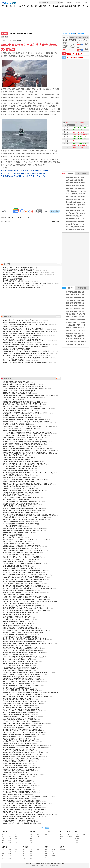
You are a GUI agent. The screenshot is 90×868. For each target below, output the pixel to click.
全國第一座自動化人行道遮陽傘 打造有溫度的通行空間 (20, 446)
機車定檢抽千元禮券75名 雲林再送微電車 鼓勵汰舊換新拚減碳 (22, 808)
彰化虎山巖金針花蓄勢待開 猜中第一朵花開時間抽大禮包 (21, 661)
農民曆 (65, 34)
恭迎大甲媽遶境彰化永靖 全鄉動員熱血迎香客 (17, 595)
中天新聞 (19, 40)
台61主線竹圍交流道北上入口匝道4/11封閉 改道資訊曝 (20, 717)
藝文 (53, 852)
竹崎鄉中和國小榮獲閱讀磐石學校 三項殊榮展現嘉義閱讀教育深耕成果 (25, 597)
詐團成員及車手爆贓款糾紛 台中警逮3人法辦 (17, 772)
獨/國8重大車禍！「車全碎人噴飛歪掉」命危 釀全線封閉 (21, 268)
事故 (23, 218)
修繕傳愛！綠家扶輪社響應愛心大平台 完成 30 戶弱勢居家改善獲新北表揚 (26, 353)
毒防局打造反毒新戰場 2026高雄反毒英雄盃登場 (18, 499)
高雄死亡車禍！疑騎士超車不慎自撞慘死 (16, 655)
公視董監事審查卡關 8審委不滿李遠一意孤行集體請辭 (20, 721)
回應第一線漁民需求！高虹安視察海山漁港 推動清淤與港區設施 (23, 340)
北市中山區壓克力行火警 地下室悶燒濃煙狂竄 (17, 666)
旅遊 (70, 6)
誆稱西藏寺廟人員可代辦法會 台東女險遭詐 (16, 615)
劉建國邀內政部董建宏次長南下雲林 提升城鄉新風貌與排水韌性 (23, 633)
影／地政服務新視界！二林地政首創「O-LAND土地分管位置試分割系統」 (26, 608)
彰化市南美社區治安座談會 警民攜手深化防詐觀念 (19, 320)
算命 (61, 834)
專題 (7, 6)
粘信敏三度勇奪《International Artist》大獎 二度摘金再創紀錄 (22, 462)
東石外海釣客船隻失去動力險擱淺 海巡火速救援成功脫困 (21, 524)
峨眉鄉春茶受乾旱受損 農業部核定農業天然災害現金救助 (21, 493)
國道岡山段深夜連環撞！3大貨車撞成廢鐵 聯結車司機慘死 (21, 812)
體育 (53, 6)
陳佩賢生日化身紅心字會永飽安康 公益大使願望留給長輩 (21, 406)
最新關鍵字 (62, 850)
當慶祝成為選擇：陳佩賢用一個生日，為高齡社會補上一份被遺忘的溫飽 (25, 697)
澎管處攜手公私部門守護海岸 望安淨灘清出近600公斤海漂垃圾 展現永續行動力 (28, 814)
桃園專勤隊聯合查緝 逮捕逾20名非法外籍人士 (17, 477)
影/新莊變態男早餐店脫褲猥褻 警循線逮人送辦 (17, 277)
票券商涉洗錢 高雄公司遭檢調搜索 (76, 341)
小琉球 (28, 218)
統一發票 (69, 836)
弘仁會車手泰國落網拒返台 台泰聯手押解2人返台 (18, 544)
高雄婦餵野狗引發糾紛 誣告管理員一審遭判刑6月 (18, 770)
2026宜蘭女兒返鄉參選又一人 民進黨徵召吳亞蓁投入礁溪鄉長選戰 (24, 347)
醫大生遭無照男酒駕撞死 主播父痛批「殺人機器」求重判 (21, 708)
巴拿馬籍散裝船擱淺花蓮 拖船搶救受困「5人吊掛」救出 (23, 176)
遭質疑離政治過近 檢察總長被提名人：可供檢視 (18, 783)
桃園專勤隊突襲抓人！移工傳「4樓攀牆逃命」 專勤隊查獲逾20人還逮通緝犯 (27, 351)
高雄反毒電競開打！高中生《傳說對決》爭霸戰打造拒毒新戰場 (23, 564)
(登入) (87, 3)
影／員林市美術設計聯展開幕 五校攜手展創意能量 (19, 613)
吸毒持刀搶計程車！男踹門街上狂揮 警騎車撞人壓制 (19, 790)
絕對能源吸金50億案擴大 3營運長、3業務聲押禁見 (19, 333)
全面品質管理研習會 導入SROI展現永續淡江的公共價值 (20, 548)
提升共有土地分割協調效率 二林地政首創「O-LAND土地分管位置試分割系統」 (28, 588)
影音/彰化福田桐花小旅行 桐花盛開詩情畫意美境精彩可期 (21, 582)
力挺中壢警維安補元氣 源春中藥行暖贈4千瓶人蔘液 (19, 739)
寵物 (16, 834)
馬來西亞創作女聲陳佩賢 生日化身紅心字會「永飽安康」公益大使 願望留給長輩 (28, 473)
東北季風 (14, 218)
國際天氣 (77, 840)
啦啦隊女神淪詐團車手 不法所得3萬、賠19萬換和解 (19, 821)
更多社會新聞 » (56, 221)
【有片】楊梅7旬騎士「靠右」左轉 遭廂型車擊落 (18, 785)
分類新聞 (4, 831)
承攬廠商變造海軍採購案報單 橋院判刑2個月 (17, 763)
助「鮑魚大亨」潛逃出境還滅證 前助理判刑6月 (18, 688)
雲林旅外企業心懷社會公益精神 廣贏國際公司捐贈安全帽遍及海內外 (24, 586)
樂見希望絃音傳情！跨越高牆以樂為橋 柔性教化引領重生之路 (22, 404)
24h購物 (67, 3)
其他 (16, 852)
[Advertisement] (31, 238)
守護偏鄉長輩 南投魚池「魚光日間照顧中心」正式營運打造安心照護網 (25, 283)
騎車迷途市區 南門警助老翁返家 (13, 526)
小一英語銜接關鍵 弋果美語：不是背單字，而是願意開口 (21, 690)
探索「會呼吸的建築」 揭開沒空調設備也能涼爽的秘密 (20, 628)
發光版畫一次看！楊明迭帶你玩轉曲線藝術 (16, 349)
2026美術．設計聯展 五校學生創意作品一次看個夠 (19, 411)
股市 (62, 3)
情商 (16, 836)
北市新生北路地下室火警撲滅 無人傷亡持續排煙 (18, 624)
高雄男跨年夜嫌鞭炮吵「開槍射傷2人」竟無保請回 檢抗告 (24, 171)
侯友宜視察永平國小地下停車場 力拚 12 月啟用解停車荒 (20, 356)
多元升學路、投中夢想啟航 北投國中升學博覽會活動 (19, 719)
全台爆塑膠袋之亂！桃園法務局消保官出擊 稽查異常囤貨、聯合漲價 (24, 639)
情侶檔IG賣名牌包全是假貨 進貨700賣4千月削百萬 (19, 429)
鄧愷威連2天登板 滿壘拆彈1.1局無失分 (77, 216)
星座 (40, 6)
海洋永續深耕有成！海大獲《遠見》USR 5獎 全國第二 (20, 559)
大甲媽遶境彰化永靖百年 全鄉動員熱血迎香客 (17, 819)
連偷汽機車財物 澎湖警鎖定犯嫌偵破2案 (15, 460)
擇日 (61, 838)
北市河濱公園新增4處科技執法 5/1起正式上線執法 (19, 475)
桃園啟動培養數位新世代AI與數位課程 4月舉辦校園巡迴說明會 (22, 528)
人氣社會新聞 (82, 173)
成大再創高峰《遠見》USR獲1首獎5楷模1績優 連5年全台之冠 (22, 272)
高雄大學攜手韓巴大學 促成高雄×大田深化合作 (18, 646)
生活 (57, 6)
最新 (3, 834)
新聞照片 (26, 847)
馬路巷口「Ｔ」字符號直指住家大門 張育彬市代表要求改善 (21, 573)
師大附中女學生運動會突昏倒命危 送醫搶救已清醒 (19, 555)
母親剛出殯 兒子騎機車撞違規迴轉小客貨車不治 (18, 761)
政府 (83, 6)
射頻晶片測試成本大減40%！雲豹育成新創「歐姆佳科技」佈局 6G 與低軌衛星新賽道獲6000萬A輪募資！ (36, 692)
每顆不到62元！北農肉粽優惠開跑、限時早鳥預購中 (19, 750)
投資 (46, 854)
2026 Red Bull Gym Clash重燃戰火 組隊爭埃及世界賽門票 (21, 553)
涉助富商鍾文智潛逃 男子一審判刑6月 (15, 455)
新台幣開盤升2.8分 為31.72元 (19, 33)
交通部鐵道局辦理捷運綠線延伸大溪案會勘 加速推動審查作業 (22, 508)
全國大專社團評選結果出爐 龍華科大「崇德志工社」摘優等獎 (22, 728)
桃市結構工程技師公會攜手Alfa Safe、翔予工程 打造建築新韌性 (23, 732)
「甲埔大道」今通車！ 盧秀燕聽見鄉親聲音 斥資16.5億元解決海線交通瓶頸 (27, 409)
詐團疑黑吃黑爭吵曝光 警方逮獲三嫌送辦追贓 (17, 743)
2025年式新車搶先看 (75, 57)
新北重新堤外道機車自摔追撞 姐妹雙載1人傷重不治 (19, 415)
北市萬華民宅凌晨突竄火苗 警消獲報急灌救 (16, 788)
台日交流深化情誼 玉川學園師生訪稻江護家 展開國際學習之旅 (22, 710)
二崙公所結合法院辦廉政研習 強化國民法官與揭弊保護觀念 (21, 679)
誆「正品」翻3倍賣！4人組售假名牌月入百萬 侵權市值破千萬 (22, 730)
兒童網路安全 (50, 864)
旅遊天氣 (77, 838)
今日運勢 (71, 34)
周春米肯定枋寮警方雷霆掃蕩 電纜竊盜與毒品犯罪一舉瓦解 (21, 801)
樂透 (68, 834)
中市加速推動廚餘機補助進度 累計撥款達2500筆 (18, 664)
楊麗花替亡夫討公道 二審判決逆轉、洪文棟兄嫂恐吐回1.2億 (22, 677)
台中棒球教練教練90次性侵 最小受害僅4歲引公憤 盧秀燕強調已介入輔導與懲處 (28, 426)
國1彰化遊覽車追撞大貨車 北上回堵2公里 (16, 286)
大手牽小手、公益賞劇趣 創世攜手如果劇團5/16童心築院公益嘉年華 (24, 723)
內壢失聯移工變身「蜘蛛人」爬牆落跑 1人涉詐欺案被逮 (20, 759)
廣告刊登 (38, 864)
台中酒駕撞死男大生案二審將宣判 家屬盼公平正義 (19, 619)
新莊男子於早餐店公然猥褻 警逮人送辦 (15, 779)
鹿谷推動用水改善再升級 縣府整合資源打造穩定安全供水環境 (22, 502)
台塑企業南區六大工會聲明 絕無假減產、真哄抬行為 (19, 635)
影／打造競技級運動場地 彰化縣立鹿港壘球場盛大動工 (20, 768)
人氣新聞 (68, 173)
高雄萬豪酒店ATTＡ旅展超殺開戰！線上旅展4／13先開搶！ (22, 701)
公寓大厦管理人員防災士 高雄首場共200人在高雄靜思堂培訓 (22, 557)
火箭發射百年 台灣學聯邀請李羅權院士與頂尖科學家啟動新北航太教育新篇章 (27, 797)
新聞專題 (48, 831)
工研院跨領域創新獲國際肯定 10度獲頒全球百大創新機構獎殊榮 (23, 681)
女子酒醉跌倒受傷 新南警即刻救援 (14, 281)
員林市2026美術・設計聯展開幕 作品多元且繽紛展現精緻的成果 (23, 584)
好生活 (53, 850)
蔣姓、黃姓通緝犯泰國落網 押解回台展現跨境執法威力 (20, 417)
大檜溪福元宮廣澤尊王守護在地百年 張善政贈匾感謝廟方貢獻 (22, 757)
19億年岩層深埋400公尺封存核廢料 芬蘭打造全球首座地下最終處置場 (25, 345)
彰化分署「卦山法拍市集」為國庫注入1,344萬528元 (19, 568)
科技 (24, 6)
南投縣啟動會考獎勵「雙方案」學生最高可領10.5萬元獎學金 (22, 754)
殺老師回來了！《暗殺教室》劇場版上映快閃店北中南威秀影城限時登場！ (26, 413)
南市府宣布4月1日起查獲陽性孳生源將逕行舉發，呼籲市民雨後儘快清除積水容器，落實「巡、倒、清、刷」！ (38, 453)
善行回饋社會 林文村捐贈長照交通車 (14, 542)
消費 (66, 6)
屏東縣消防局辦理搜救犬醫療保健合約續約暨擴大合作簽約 (21, 288)
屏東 (9, 218)
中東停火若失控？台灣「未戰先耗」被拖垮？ (17, 322)
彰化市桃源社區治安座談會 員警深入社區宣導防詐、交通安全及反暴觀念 (26, 803)
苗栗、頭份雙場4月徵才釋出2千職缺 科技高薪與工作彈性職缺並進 (24, 810)
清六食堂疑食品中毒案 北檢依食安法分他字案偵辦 (19, 468)
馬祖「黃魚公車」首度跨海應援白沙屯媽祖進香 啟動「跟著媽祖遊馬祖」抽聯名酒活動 (30, 515)
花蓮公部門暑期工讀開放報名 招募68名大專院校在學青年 (21, 497)
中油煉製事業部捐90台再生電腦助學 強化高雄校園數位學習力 (22, 652)
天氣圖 (76, 842)
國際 (28, 6)
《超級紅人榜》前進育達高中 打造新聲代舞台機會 (19, 488)
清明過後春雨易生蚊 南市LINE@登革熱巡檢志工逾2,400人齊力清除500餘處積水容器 (30, 451)
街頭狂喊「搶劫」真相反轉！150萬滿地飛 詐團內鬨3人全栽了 (22, 817)
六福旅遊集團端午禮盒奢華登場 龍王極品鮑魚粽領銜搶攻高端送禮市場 (25, 325)
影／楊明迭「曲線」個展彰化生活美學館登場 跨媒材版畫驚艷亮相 (24, 606)
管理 (46, 856)
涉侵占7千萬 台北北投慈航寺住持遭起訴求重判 (18, 626)
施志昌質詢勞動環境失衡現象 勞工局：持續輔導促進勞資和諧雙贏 (24, 420)
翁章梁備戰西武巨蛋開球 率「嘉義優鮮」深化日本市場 (20, 805)
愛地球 (53, 856)
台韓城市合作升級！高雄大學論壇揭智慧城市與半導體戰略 (21, 650)
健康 (44, 6)
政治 (11, 6)
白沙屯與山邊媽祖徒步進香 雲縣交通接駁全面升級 (19, 522)
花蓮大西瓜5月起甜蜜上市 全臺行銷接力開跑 (17, 506)
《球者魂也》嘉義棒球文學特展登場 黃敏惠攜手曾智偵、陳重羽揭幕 (24, 657)
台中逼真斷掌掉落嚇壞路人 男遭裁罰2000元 (17, 621)
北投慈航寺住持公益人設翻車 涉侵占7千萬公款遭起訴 (20, 668)
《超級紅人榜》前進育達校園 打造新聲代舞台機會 (19, 706)
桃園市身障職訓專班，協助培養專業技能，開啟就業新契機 (21, 336)
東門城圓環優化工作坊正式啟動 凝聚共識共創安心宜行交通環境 (23, 402)
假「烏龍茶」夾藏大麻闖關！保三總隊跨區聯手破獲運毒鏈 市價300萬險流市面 (28, 358)
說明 (83, 3)
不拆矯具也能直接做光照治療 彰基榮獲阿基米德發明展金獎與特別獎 (24, 599)
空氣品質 (72, 37)
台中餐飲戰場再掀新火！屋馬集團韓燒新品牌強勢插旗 (20, 466)
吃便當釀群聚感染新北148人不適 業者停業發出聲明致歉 (20, 504)
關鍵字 (62, 847)
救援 (20, 218)
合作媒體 (78, 3)
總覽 (46, 850)
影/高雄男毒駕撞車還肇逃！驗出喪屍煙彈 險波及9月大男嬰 (21, 734)
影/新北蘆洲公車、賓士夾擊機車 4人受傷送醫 (17, 562)
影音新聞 (4, 847)
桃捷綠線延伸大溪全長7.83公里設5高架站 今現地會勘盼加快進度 (23, 748)
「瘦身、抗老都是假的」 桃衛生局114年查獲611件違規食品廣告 (23, 550)
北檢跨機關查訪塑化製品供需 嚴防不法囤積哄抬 (18, 457)
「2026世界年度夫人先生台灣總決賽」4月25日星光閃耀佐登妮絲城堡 (25, 577)
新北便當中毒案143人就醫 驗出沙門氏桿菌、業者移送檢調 (21, 695)
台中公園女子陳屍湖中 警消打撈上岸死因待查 (17, 737)
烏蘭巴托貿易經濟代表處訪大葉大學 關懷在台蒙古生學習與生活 (23, 329)
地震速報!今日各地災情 (74, 54)
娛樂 (48, 6)
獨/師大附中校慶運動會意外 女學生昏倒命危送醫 (18, 513)
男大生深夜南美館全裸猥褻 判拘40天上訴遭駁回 (18, 712)
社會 (15, 6)
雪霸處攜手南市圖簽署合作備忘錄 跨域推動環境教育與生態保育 (23, 491)
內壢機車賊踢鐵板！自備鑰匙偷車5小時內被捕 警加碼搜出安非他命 (24, 746)
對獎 (69, 831)
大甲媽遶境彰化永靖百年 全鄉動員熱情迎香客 (17, 684)
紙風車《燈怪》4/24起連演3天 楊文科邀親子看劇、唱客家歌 (22, 511)
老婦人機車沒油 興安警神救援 (12, 279)
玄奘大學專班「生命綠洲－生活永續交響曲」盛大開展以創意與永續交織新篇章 (28, 484)
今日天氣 (65, 37)
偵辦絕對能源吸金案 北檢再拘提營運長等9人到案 (18, 482)
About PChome (58, 864)
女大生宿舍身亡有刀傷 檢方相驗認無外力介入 (17, 659)
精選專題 (47, 834)
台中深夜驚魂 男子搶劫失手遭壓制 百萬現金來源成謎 (20, 792)
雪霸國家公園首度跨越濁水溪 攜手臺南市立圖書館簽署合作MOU (23, 752)
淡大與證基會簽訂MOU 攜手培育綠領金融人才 (17, 533)
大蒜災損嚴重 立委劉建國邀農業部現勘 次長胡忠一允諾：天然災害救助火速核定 (28, 644)
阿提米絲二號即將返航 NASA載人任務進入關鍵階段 (19, 270)
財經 (19, 6)
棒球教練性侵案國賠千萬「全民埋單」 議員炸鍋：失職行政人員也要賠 (25, 539)
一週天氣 (77, 836)
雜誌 (75, 6)
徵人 (63, 864)
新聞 (2, 37)
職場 (32, 6)
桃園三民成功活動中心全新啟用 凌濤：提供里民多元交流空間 (22, 546)
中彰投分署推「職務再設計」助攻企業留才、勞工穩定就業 (21, 774)
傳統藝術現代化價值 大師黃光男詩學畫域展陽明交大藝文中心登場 (24, 519)
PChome (72, 3)
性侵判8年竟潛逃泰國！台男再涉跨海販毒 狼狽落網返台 (20, 726)
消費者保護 (43, 864)
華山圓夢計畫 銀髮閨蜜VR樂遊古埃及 (77, 319)
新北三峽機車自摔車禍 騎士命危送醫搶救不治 (17, 670)
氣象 (76, 831)
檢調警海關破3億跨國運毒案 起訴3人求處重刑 (17, 766)
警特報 (83, 834)
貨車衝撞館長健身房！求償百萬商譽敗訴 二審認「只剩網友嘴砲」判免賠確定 (27, 672)
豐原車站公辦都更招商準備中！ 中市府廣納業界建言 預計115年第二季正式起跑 (28, 331)
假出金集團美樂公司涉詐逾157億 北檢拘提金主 (18, 486)
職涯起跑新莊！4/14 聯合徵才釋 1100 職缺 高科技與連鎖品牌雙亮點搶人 (26, 362)
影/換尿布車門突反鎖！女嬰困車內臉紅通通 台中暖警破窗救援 (22, 675)
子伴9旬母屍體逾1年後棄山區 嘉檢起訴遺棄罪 (17, 617)
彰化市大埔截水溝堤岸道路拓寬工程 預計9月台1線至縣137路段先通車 (25, 575)
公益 (53, 854)
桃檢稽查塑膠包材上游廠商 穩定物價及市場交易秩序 (19, 741)
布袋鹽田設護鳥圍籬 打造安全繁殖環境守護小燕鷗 (19, 604)
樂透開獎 (85, 37)
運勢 (36, 6)
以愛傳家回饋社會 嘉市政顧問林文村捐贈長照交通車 (19, 590)
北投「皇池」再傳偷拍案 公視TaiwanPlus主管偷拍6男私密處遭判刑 (24, 480)
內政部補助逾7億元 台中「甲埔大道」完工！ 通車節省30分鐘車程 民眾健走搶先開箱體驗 (31, 601)
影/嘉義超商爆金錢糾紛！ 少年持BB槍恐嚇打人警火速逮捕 (21, 686)
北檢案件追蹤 (80, 34)
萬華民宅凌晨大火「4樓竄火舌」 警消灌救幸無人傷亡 (20, 823)
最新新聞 (68, 288)
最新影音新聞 (82, 288)
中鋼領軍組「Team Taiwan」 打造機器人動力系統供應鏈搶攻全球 (23, 570)
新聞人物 (33, 831)
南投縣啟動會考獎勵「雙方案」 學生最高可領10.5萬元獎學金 (22, 648)
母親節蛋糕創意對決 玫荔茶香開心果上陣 (78, 180)
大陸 (87, 6)
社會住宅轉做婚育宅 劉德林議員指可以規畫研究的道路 (20, 637)
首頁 (3, 6)
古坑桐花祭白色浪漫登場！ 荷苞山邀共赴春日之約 (19, 699)
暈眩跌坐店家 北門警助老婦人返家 (14, 495)
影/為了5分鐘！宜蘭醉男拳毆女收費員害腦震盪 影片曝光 (24, 173)
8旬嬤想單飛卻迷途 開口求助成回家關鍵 (15, 794)
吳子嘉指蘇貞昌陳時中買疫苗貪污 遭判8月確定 (18, 777)
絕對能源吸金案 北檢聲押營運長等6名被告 (16, 327)
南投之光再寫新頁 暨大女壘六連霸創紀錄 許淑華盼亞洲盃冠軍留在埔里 (25, 630)
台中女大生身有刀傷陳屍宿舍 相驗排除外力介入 (18, 715)
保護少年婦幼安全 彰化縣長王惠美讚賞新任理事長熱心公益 (21, 703)
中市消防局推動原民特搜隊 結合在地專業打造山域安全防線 (21, 275)
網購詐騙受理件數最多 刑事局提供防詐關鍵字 (17, 781)
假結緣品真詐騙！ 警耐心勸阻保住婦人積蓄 (16, 799)
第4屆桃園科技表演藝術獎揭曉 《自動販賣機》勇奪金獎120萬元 (23, 531)
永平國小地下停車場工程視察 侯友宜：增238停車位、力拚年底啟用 (24, 464)
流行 (16, 842)
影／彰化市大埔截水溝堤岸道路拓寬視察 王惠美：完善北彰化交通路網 (25, 610)
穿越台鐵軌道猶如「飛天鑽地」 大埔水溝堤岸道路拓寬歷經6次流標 (24, 593)
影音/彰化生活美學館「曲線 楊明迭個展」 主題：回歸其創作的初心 (24, 579)
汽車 (79, 6)
